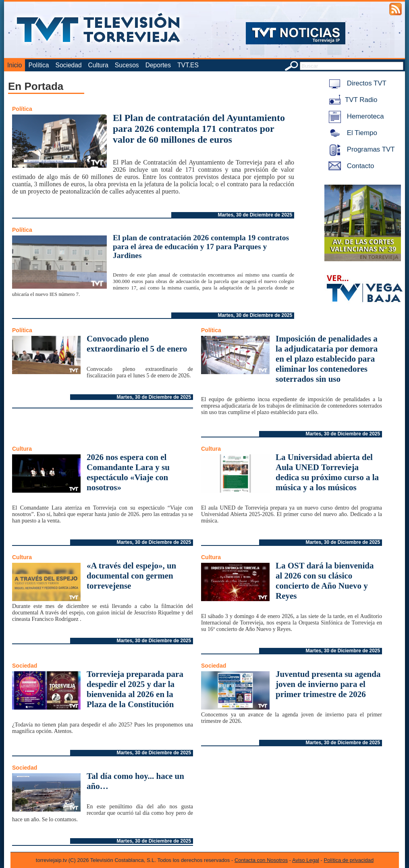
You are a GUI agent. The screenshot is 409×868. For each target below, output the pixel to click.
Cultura (98, 65)
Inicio (15, 65)
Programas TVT (360, 149)
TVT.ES (188, 65)
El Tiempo (351, 133)
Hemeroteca (355, 116)
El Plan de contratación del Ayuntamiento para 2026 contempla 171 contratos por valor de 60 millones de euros (199, 129)
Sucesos (127, 65)
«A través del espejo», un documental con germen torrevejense (131, 576)
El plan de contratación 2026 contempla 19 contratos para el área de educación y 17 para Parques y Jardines (201, 247)
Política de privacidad (349, 860)
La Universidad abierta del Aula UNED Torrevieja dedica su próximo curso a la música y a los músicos (327, 472)
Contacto (350, 166)
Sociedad (69, 65)
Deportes (158, 65)
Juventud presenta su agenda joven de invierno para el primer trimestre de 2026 (328, 684)
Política (38, 65)
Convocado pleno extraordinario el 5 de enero (137, 344)
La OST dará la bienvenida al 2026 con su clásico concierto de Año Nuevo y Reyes (325, 581)
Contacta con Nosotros (261, 860)
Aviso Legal (306, 860)
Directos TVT (356, 83)
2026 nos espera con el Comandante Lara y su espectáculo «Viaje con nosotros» (128, 472)
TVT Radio (351, 100)
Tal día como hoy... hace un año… (135, 781)
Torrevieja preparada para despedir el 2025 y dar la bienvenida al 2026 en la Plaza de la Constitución (135, 689)
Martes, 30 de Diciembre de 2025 (255, 215)
